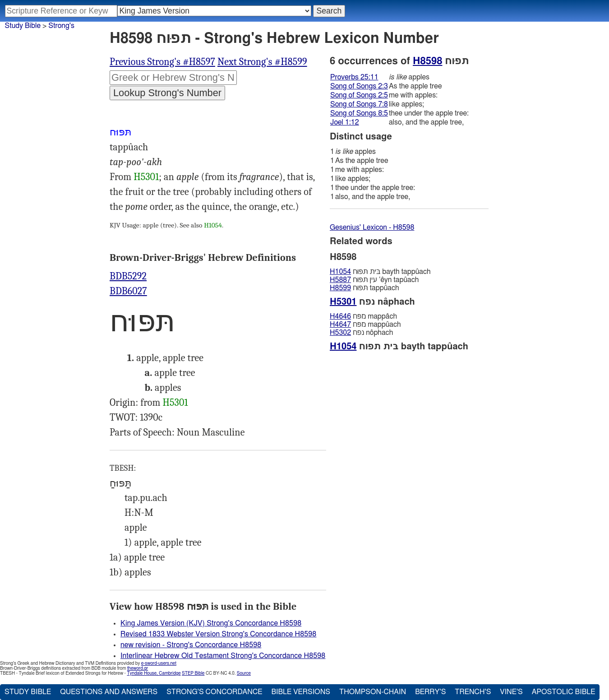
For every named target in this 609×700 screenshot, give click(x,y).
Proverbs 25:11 (354, 77)
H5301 (146, 177)
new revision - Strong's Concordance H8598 (191, 645)
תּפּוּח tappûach (364, 288)
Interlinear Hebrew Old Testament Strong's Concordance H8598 (223, 656)
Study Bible (23, 26)
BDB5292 (128, 276)
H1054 (213, 225)
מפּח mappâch (363, 316)
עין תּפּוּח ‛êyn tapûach (374, 280)
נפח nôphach (361, 333)
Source (244, 673)
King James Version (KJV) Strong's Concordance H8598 (211, 623)
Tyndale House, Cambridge (154, 673)
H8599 (340, 288)
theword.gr (138, 668)
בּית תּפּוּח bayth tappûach (380, 272)
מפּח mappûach (365, 325)
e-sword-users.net (159, 663)
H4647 (340, 325)
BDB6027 (128, 291)
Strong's (61, 26)
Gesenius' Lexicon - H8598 (372, 227)
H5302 (340, 333)
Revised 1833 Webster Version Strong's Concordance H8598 (218, 634)
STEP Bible (193, 673)
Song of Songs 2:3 (359, 86)
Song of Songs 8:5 (359, 113)
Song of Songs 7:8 (359, 104)
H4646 (340, 316)
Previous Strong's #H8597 (162, 62)
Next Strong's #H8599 (262, 62)
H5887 (340, 280)
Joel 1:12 (345, 122)
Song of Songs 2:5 (359, 95)
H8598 (427, 61)
